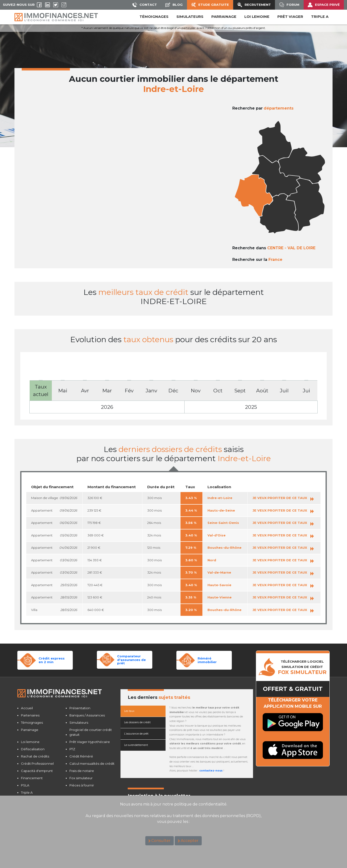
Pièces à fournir (82, 785)
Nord (212, 560)
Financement (32, 778)
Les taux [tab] (129, 711)
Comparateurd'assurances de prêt (131, 660)
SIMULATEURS (190, 17)
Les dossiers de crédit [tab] (137, 722)
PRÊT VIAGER (290, 17)
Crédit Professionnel (37, 764)
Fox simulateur (81, 778)
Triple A (320, 17)
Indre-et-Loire (220, 498)
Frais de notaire (82, 771)
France (275, 260)
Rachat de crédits (35, 756)
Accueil (27, 708)
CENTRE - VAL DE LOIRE (291, 248)
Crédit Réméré (81, 756)
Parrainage (30, 730)
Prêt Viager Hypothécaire (90, 742)
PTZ (72, 749)
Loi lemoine (30, 742)
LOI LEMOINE (257, 17)
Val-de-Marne (219, 572)
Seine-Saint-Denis (223, 523)
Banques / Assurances (87, 715)
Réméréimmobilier (207, 660)
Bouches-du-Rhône (224, 548)
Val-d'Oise (217, 535)
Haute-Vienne (220, 597)
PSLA (25, 785)
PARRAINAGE (224, 17)
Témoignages (154, 17)
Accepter (190, 841)
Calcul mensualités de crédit (92, 764)
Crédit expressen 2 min (52, 660)
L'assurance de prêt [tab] (136, 734)
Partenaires (30, 715)
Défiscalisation (33, 749)
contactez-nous (211, 771)
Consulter (161, 841)
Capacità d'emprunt (37, 771)
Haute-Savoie (219, 585)
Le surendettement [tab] (136, 745)
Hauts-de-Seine (221, 510)
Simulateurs (79, 722)
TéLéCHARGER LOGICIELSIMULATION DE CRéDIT (302, 667)
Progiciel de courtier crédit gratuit (91, 732)
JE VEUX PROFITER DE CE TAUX (283, 498)
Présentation (80, 708)
